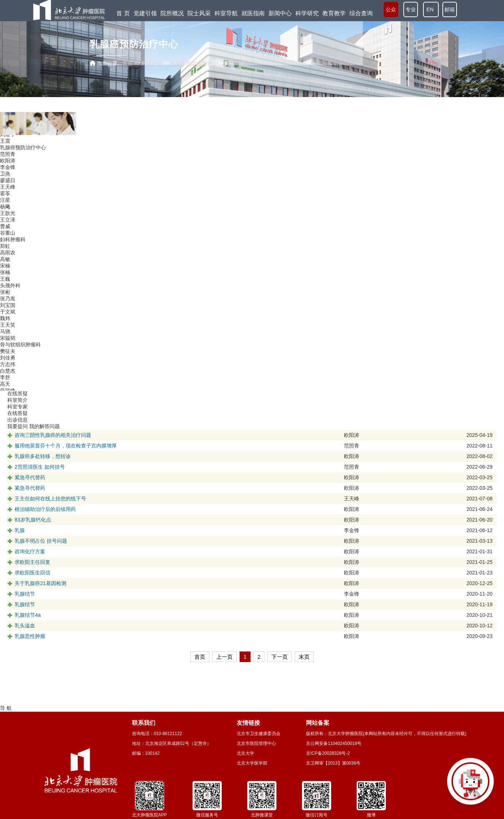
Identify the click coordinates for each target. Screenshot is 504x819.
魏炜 (5, 327)
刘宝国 (8, 314)
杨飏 (5, 215)
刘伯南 (8, 136)
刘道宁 (8, 143)
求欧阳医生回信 (32, 573)
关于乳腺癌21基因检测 (40, 583)
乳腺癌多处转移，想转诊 (43, 456)
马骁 (5, 340)
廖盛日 (8, 189)
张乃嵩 (8, 307)
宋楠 (5, 274)
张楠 (5, 281)
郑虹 (5, 255)
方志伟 (8, 373)
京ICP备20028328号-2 (328, 753)
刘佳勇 (8, 366)
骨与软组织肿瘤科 (20, 353)
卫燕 (5, 182)
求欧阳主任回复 (32, 562)
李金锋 (8, 176)
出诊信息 (18, 420)
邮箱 (450, 10)
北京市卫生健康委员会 (259, 734)
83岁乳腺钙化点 (33, 520)
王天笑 (8, 334)
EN (431, 10)
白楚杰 (8, 380)
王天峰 (8, 196)
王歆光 (8, 222)
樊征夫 (8, 360)
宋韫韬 (8, 347)
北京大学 (245, 753)
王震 (5, 150)
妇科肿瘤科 (13, 248)
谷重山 (8, 242)
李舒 (5, 386)
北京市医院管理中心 (256, 743)
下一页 (280, 657)
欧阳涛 (8, 169)
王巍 (5, 288)
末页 (304, 657)
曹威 (5, 235)
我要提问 (18, 426)
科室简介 (18, 400)
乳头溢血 (25, 626)
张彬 (5, 301)
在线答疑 (18, 413)
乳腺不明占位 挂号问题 (41, 541)
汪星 (5, 209)
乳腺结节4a (28, 615)
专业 (411, 10)
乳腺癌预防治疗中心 (23, 156)
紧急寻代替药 (30, 477)
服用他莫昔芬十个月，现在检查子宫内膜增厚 (66, 446)
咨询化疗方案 (30, 551)
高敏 (5, 268)
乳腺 (20, 530)
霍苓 (5, 202)
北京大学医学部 (252, 763)
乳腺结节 (25, 594)
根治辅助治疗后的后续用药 (45, 509)
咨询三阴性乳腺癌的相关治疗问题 (53, 435)
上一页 (224, 657)
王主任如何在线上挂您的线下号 (50, 499)
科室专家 (18, 407)
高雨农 (8, 261)
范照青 (8, 163)
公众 (391, 10)
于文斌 (8, 320)
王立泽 (8, 228)
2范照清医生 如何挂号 (40, 467)
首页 (128, 63)
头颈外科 (10, 294)
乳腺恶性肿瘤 (30, 636)
